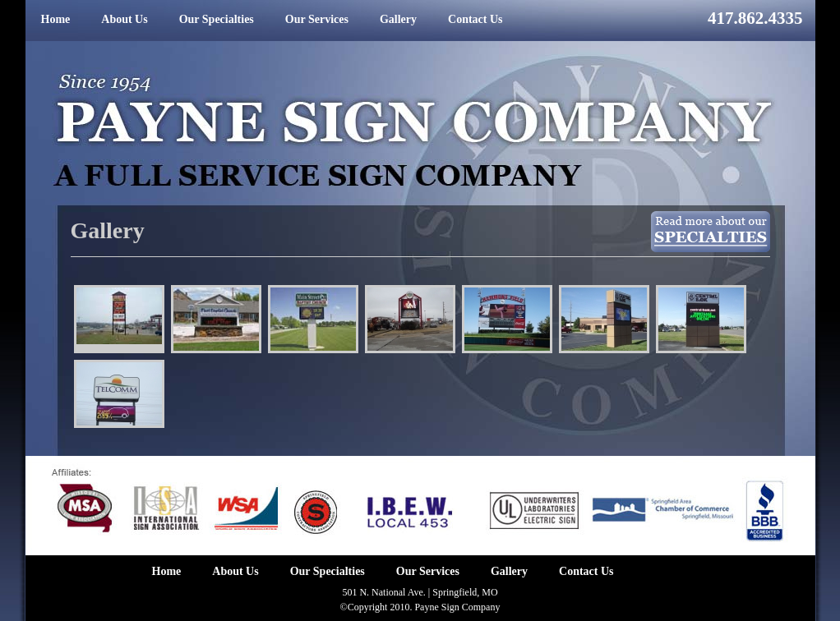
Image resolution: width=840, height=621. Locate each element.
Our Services (317, 19)
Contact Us (475, 19)
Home (56, 19)
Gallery (398, 19)
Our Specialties (217, 19)
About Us (124, 19)
